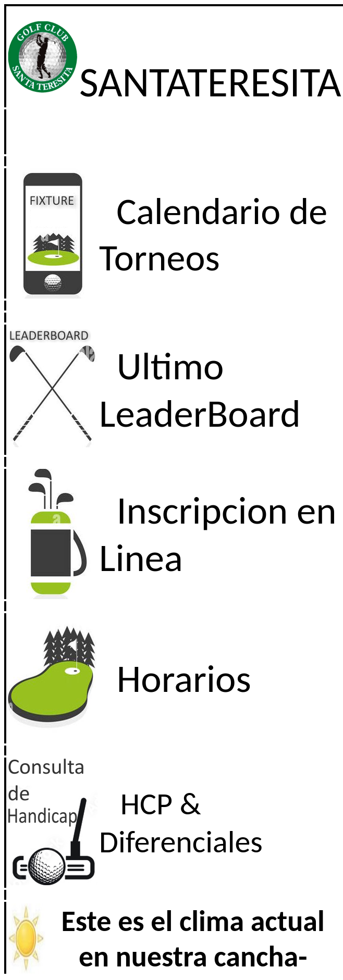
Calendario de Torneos (213, 234)
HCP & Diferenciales (181, 823)
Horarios (184, 679)
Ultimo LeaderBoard (200, 390)
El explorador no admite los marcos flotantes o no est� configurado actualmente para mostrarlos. (174, 938)
